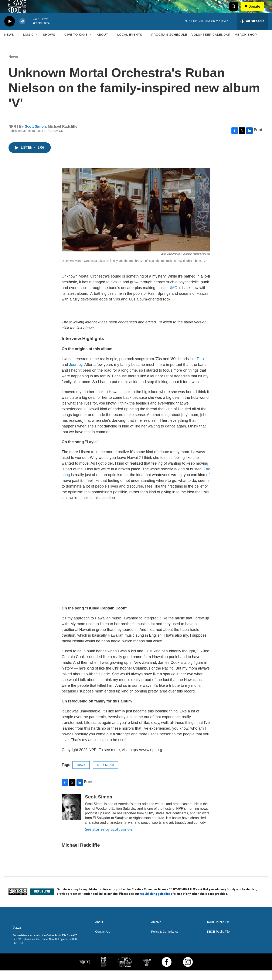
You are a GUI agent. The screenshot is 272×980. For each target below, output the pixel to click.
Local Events (130, 44)
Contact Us (103, 941)
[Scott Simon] (71, 816)
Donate (257, 11)
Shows (49, 44)
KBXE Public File (218, 941)
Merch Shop (246, 44)
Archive (156, 932)
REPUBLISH (42, 901)
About (103, 44)
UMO (173, 297)
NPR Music (106, 774)
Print (258, 139)
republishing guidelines (156, 903)
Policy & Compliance (165, 941)
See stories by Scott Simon (108, 839)
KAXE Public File (218, 932)
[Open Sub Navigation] (17, 44)
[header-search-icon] (235, 11)
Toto (200, 368)
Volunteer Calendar (211, 44)
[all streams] (253, 31)
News (9, 44)
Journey (76, 374)
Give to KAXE (76, 44)
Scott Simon (35, 136)
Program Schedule (169, 44)
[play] (10, 31)
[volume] (22, 31)
